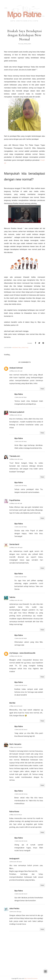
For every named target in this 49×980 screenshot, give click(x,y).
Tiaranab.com (15, 456)
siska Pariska (14, 909)
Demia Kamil (14, 545)
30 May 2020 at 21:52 (16, 656)
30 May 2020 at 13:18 (16, 503)
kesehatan (16, 348)
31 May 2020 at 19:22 (16, 815)
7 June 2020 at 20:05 (21, 841)
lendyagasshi (14, 859)
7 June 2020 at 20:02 (21, 730)
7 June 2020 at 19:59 (21, 638)
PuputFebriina (15, 500)
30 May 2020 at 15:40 (16, 548)
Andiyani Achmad (16, 368)
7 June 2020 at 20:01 (21, 685)
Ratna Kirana (14, 812)
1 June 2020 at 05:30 (16, 862)
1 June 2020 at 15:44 (15, 912)
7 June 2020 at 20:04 (21, 794)
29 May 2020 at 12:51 (16, 415)
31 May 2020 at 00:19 (16, 706)
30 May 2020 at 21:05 (16, 600)
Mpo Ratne (19, 394)
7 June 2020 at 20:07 (21, 894)
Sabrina (12, 597)
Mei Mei (12, 703)
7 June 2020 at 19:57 (20, 577)
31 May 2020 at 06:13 (16, 747)
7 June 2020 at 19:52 (20, 397)
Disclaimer (35, 979)
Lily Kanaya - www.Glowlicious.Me (22, 653)
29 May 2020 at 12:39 (16, 371)
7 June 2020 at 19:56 (21, 527)
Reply (42, 389)
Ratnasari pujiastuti (17, 412)
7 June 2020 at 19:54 (21, 486)
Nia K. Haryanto (15, 744)
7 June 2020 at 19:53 (20, 442)
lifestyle (25, 348)
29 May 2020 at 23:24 (16, 459)
